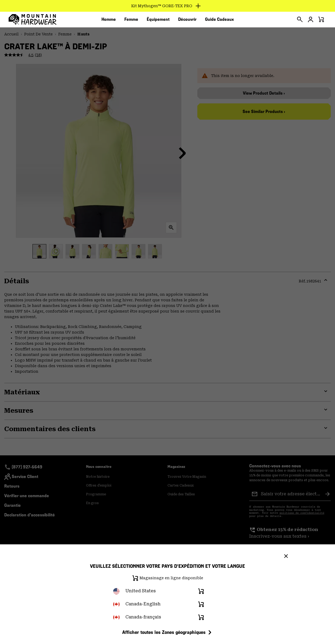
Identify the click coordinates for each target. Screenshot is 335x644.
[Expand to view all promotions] (168, 6)
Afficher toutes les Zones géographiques (168, 632)
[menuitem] (109, 21)
